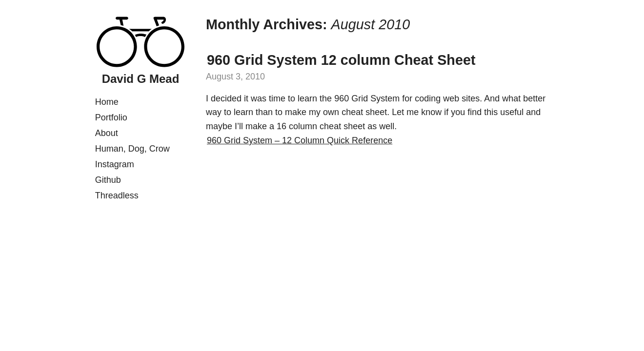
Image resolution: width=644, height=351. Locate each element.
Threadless (117, 195)
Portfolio (111, 117)
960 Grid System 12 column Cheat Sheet (341, 60)
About (107, 133)
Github (108, 180)
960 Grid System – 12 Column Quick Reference (300, 140)
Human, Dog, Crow (132, 149)
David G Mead (141, 79)
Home (107, 102)
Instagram (115, 164)
